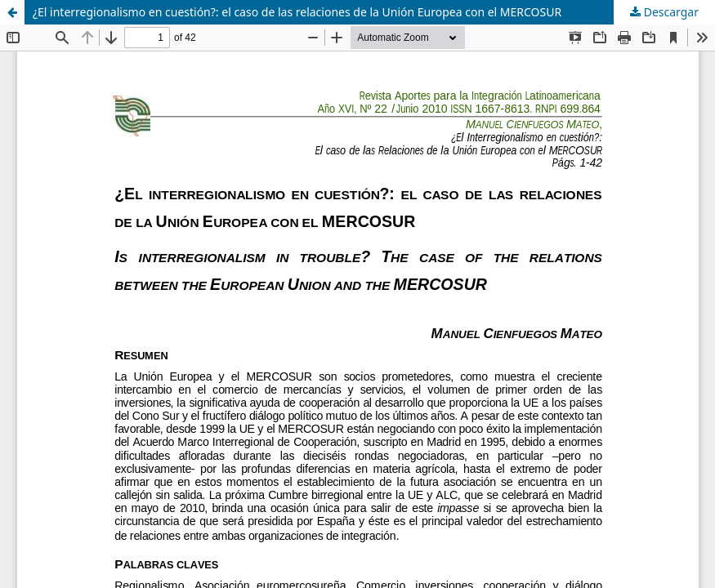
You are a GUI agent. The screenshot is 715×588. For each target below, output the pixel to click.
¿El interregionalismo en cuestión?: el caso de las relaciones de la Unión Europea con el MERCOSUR (297, 12)
